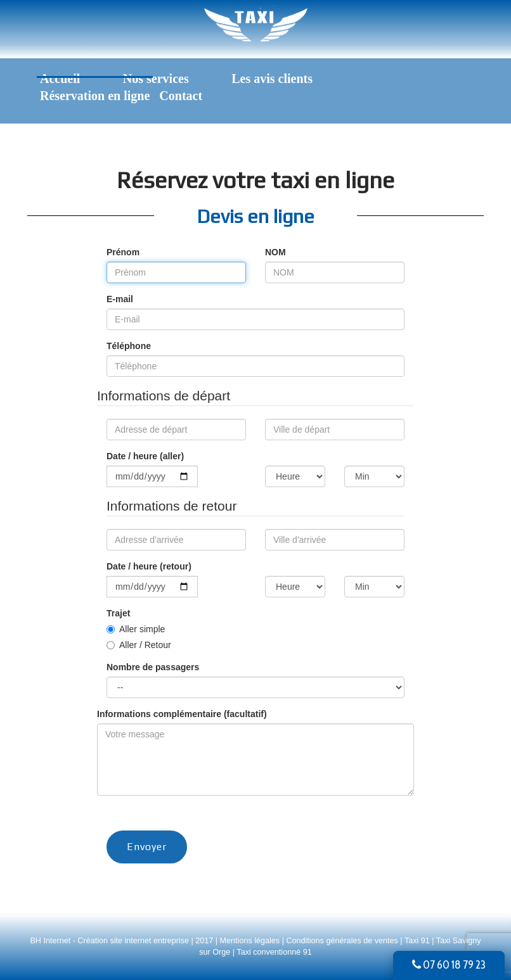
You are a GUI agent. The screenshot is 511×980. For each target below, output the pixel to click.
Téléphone (129, 346)
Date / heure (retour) (149, 566)
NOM (275, 252)
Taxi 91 (417, 941)
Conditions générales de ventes (343, 941)
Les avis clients (272, 79)
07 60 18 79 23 (449, 965)
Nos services (156, 79)
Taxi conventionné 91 (274, 952)
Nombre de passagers (153, 667)
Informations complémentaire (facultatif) (182, 714)
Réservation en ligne (95, 96)
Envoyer (147, 847)
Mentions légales (251, 941)
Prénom (123, 252)
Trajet (118, 613)
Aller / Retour (145, 645)
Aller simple (142, 629)
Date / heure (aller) (145, 456)
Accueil (60, 79)
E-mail (120, 299)
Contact (181, 96)
